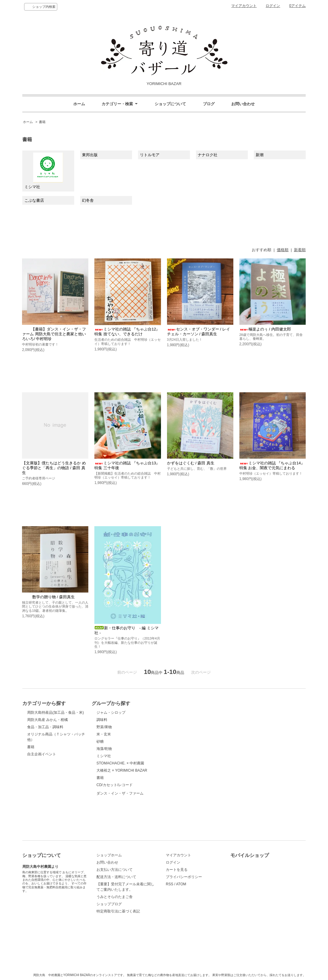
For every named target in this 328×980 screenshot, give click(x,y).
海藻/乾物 (104, 749)
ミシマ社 (44, 171)
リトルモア (150, 155)
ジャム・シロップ (111, 713)
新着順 (300, 250)
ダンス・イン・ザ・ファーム (120, 808)
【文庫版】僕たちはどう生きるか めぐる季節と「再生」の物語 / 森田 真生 (54, 468)
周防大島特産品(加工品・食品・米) (55, 713)
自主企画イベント (42, 754)
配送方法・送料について (116, 877)
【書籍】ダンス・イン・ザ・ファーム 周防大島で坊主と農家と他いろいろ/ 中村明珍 (54, 334)
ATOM (181, 884)
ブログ (209, 104)
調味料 (102, 720)
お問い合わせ (243, 104)
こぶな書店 (34, 200)
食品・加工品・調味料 (45, 727)
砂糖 (100, 741)
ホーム (79, 104)
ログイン (273, 6)
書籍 (42, 122)
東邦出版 (90, 155)
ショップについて (170, 104)
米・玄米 (104, 734)
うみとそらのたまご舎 (115, 897)
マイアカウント (244, 6)
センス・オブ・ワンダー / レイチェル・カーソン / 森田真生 (199, 332)
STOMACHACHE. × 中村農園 (120, 763)
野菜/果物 (104, 727)
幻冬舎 (88, 200)
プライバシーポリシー (184, 877)
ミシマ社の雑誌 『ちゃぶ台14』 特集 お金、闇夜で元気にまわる (272, 465)
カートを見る (177, 870)
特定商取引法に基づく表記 (118, 911)
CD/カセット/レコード (115, 785)
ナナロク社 (208, 155)
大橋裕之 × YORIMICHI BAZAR (122, 770)
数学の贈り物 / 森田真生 (48, 597)
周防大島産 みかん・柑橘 (47, 720)
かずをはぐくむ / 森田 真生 (191, 463)
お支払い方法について (115, 870)
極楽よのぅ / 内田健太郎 (265, 329)
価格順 (283, 250)
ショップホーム (109, 855)
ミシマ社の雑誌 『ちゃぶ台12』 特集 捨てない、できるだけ (127, 332)
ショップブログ (109, 904)
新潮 (260, 155)
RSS (170, 884)
